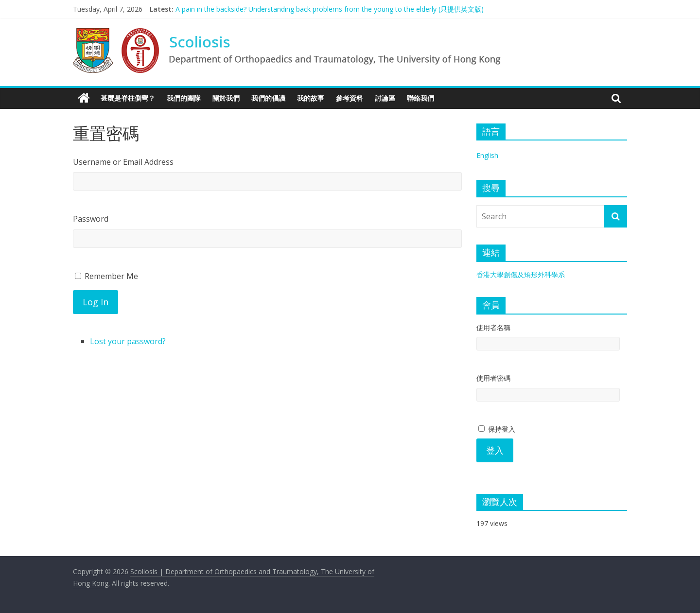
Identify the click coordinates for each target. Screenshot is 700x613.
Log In (96, 302)
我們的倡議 (268, 98)
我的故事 (311, 98)
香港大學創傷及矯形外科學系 (521, 274)
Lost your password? (128, 341)
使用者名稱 (493, 327)
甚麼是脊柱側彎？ (128, 98)
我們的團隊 (184, 98)
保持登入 (497, 429)
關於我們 (226, 98)
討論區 (385, 98)
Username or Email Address (123, 162)
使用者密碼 (493, 378)
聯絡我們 (420, 98)
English (487, 155)
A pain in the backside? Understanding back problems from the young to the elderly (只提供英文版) (330, 9)
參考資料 (350, 98)
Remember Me (111, 276)
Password (91, 219)
